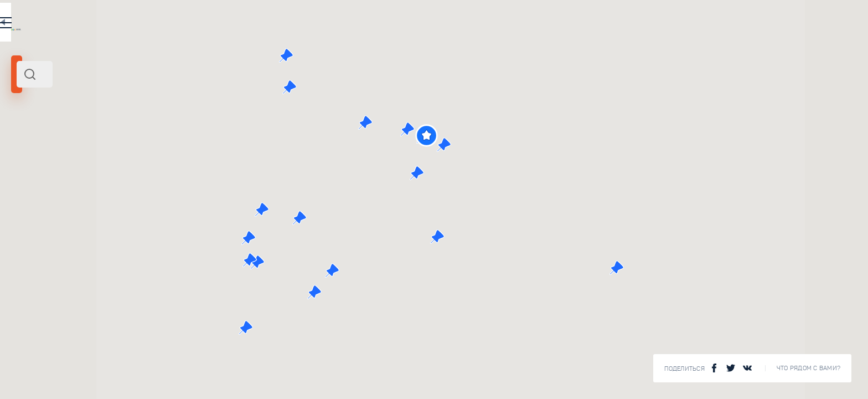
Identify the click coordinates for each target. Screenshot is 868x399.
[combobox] (194, 74)
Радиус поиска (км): (41, 183)
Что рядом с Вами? (808, 368)
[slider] (35, 201)
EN (332, 24)
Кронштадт (33, 151)
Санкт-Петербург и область (100, 151)
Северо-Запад (172, 151)
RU (308, 24)
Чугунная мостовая (196, 311)
